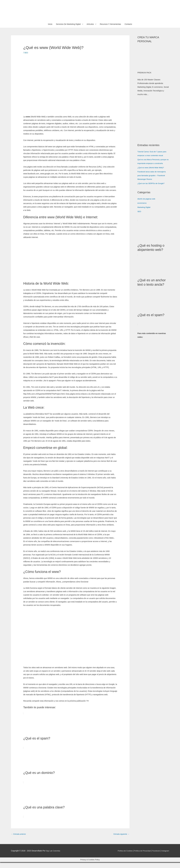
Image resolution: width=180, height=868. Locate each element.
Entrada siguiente (121, 840)
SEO (26, 59)
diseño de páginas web (147, 204)
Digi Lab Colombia (53, 857)
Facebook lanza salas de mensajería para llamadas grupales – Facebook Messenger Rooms (152, 181)
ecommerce (142, 209)
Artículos (90, 30)
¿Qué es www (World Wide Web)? (151, 173)
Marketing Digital (144, 213)
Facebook (155, 857)
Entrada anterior (19, 840)
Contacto (128, 30)
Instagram (165, 857)
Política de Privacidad (141, 857)
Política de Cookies (123, 857)
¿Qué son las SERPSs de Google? (152, 189)
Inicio (50, 30)
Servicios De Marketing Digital (68, 30)
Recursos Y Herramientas (110, 30)
